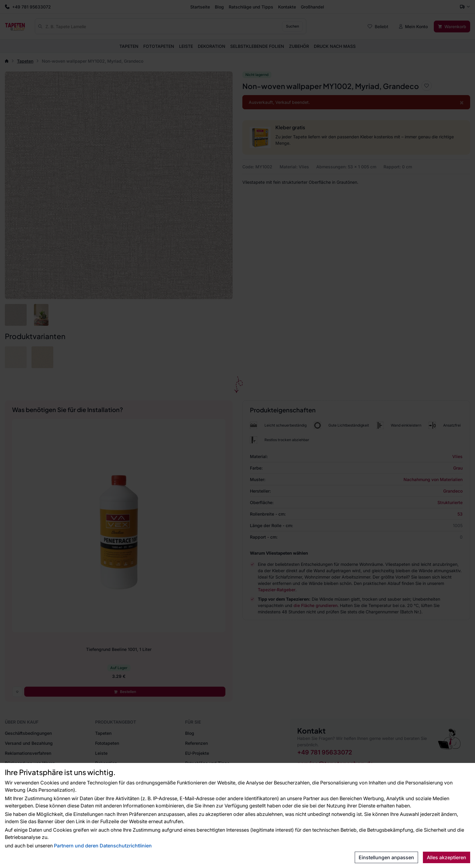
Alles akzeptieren (447, 857)
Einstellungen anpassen (386, 857)
